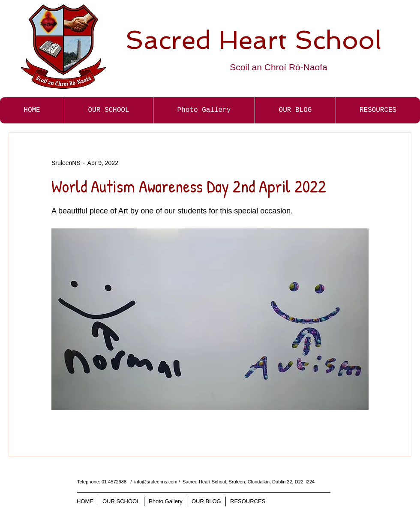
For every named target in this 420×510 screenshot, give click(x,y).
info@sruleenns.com (156, 482)
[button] (204, 110)
